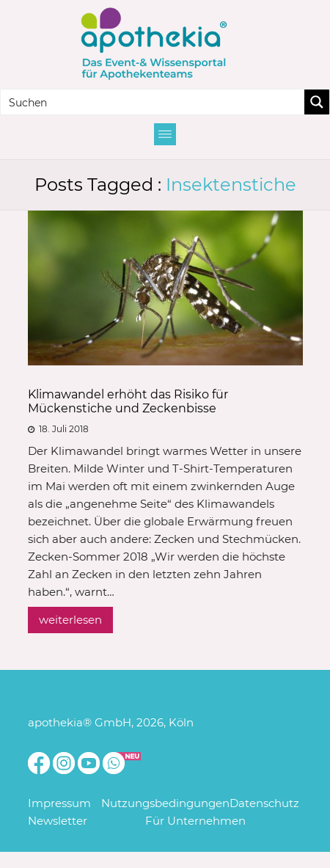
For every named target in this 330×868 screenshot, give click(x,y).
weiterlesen (70, 620)
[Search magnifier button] (317, 102)
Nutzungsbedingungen (165, 803)
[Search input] (153, 102)
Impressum (59, 803)
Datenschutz (264, 803)
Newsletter (58, 821)
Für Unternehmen (195, 821)
